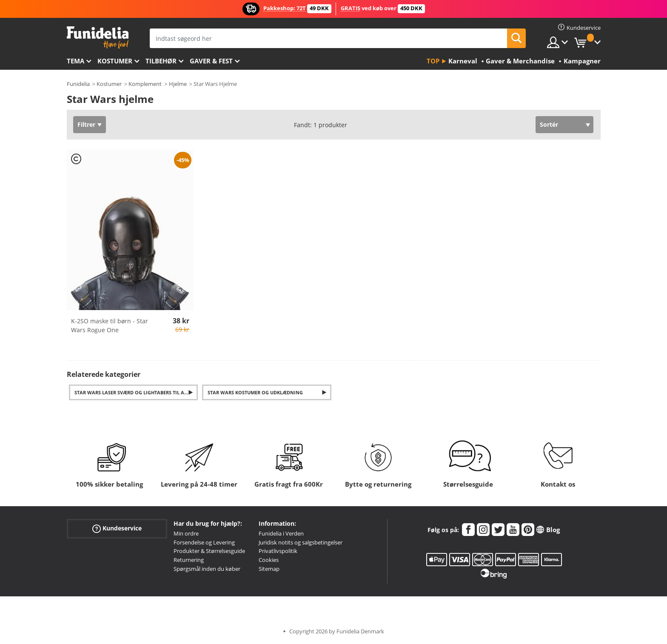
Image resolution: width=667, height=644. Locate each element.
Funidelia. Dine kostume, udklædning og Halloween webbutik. (98, 38)
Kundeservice (117, 528)
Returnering (189, 560)
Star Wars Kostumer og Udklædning (255, 392)
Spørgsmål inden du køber (207, 569)
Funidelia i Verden (281, 533)
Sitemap (269, 569)
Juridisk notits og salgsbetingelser (301, 542)
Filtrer (86, 124)
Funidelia (78, 84)
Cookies (269, 560)
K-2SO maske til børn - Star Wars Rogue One (110, 325)
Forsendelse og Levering (204, 542)
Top (433, 61)
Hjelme (178, 84)
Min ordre (186, 533)
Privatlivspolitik (278, 551)
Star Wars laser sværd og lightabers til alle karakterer (136, 392)
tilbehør (161, 61)
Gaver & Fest (211, 61)
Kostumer (115, 61)
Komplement (145, 84)
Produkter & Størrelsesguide (209, 551)
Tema (76, 61)
